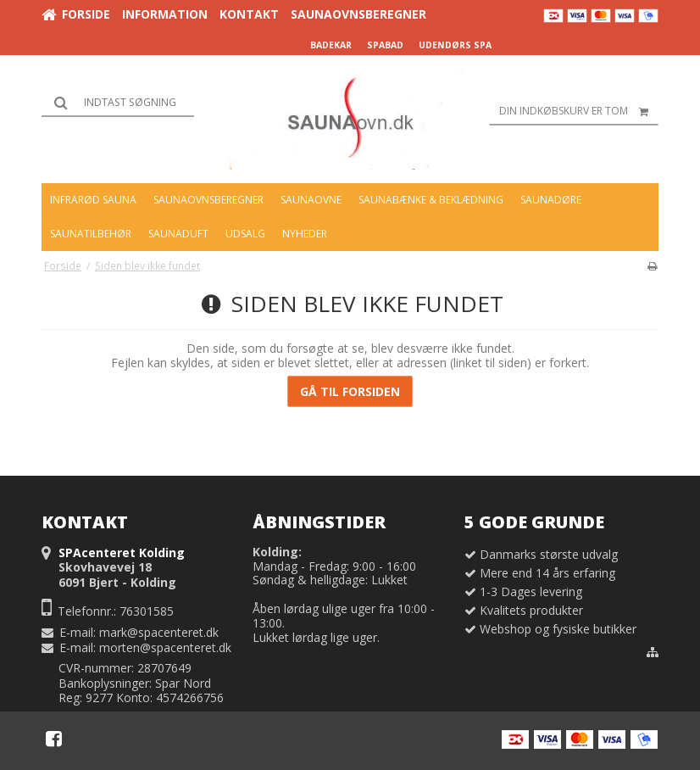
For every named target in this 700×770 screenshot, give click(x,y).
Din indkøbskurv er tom (579, 111)
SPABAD (385, 45)
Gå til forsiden (350, 391)
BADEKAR (331, 45)
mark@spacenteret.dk (159, 632)
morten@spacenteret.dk (165, 647)
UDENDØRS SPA (455, 45)
